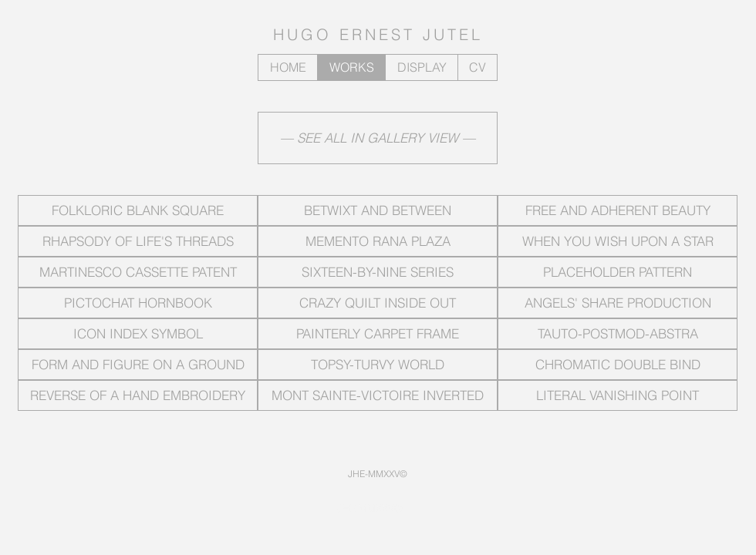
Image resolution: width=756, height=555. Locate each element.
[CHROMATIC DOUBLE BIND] (618, 365)
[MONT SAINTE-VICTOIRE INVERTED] (378, 395)
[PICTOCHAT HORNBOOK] (138, 303)
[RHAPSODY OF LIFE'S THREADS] (138, 241)
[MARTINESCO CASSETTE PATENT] (138, 272)
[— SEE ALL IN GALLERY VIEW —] (378, 138)
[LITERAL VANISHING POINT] (618, 395)
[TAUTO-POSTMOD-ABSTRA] (618, 334)
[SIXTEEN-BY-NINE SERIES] (378, 272)
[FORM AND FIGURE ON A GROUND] (138, 365)
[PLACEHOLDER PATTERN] (618, 272)
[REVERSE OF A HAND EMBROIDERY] (138, 395)
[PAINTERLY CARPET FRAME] (378, 334)
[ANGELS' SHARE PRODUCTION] (618, 303)
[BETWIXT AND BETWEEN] (378, 210)
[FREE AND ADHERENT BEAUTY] (618, 210)
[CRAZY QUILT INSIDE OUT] (378, 303)
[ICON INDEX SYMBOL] (138, 334)
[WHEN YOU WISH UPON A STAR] (618, 241)
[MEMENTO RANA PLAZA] (378, 241)
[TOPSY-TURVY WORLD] (378, 365)
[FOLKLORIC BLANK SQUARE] (138, 210)
